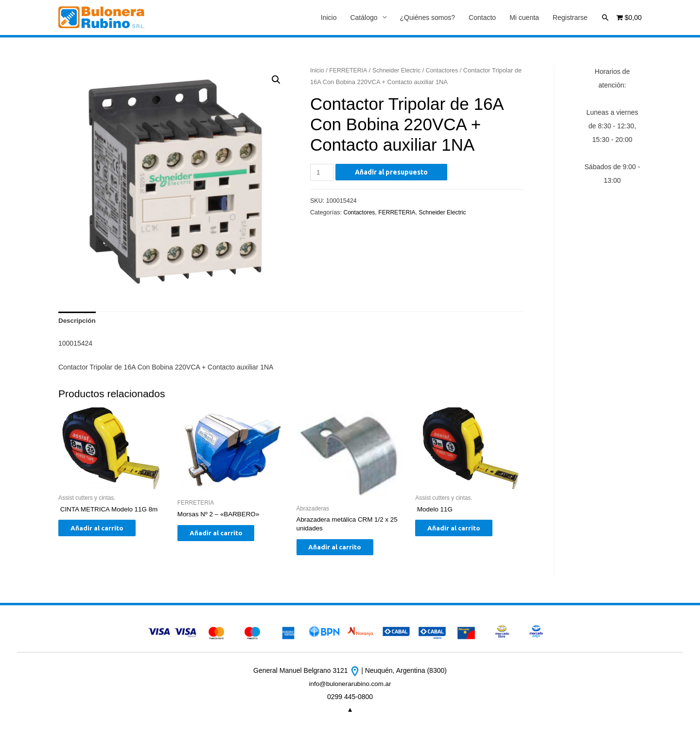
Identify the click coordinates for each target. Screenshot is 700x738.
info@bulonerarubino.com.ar (350, 688)
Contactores (447, 71)
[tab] (78, 322)
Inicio (329, 18)
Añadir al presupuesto (393, 173)
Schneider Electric (400, 71)
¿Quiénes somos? (428, 18)
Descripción (78, 322)
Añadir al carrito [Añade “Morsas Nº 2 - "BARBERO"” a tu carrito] (223, 537)
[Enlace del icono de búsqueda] (605, 18)
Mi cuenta (524, 18)
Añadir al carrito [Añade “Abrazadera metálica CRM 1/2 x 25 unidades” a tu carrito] (342, 551)
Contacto (482, 18)
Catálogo (364, 18)
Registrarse (570, 18)
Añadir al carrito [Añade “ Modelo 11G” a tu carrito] (461, 531)
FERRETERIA (350, 71)
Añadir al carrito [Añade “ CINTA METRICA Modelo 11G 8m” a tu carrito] (104, 531)
